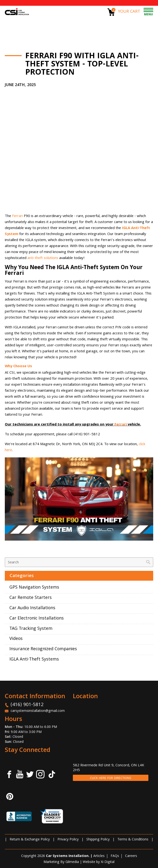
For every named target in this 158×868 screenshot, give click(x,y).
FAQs (115, 856)
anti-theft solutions (43, 258)
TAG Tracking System (31, 629)
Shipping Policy (98, 840)
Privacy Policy (68, 840)
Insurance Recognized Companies (43, 649)
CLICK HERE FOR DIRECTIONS (111, 778)
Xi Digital (108, 862)
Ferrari (18, 216)
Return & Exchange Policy (30, 840)
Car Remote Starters (31, 598)
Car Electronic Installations (37, 619)
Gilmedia (72, 862)
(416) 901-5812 (27, 705)
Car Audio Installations (32, 608)
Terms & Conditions (133, 840)
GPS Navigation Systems (34, 588)
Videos (16, 639)
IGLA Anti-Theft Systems (34, 660)
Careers (131, 856)
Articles (99, 856)
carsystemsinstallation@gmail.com (38, 711)
